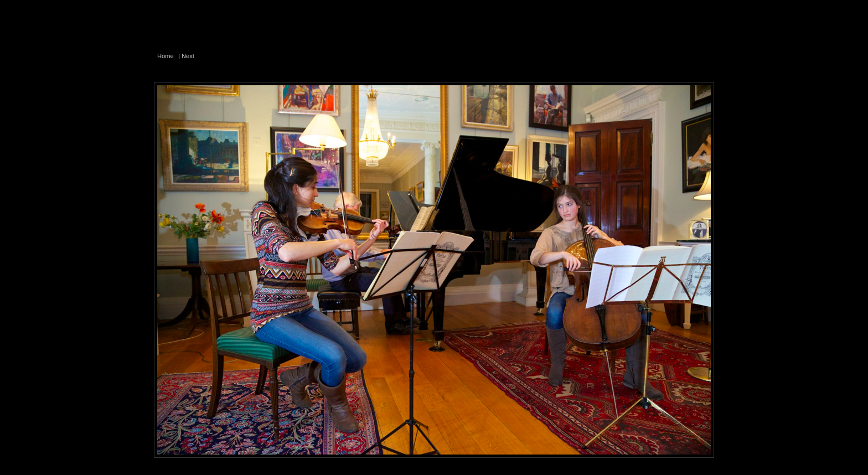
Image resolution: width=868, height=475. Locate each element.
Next (188, 56)
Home (166, 56)
